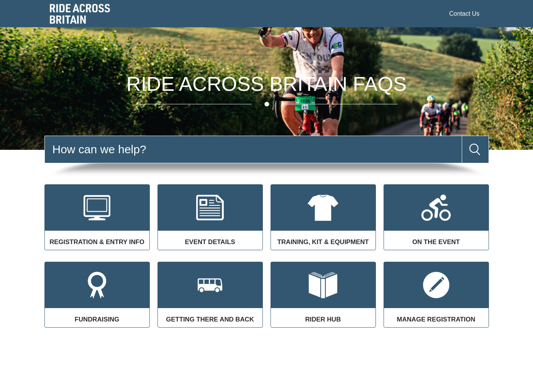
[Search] (253, 149)
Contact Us (464, 14)
